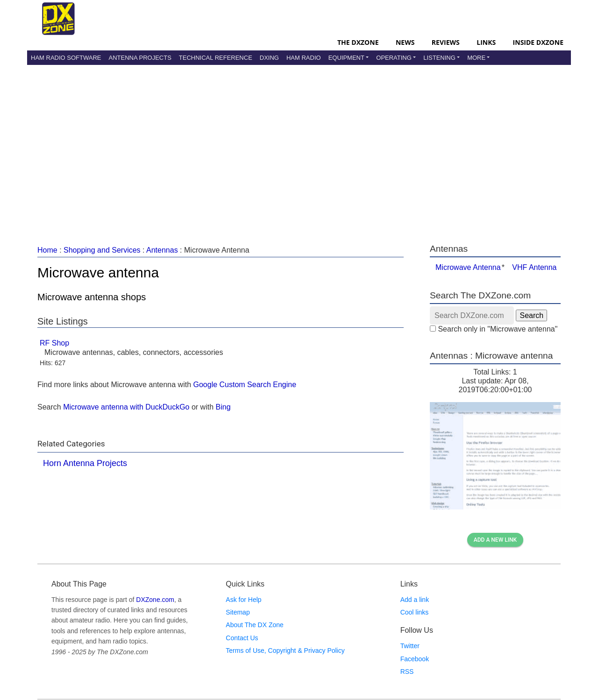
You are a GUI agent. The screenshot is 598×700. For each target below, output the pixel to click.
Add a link (415, 600)
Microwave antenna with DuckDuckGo (126, 407)
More (476, 58)
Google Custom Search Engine (245, 385)
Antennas (162, 250)
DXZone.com (155, 600)
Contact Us (242, 638)
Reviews (446, 42)
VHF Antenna (534, 267)
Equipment (346, 58)
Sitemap (238, 612)
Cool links (415, 612)
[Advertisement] (299, 144)
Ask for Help (243, 600)
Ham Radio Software (66, 58)
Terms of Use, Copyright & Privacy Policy (285, 651)
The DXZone (358, 42)
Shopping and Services (102, 250)
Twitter (410, 646)
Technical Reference (216, 58)
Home (47, 250)
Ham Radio (304, 58)
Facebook (415, 659)
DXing (269, 58)
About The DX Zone (254, 625)
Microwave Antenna (468, 267)
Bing (223, 407)
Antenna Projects (140, 58)
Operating (394, 58)
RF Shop (54, 343)
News (405, 42)
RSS (407, 672)
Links (486, 42)
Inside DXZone (538, 42)
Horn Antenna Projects (85, 463)
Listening (439, 58)
